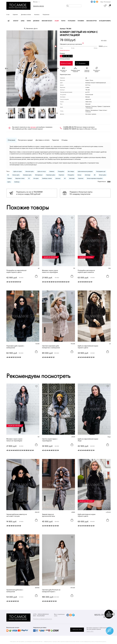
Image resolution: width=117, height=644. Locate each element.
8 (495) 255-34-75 (70, 127)
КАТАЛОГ (16, 21)
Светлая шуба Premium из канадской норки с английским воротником (51, 591)
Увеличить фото (32, 29)
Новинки (52, 172)
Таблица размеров (65, 59)
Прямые (10, 178)
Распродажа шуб (101, 172)
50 (29, 178)
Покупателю (46, 15)
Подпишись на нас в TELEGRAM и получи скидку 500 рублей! (29, 193)
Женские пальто (47, 21)
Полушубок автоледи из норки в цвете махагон (86, 271)
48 (95, 175)
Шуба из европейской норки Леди (88, 440)
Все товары (71, 172)
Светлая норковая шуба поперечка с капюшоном (51, 347)
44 (65, 178)
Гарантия (15, 15)
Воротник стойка (20, 178)
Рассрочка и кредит (25, 140)
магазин (33, 127)
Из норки (36, 178)
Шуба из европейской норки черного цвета (88, 347)
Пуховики (81, 21)
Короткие (61, 175)
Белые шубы (16, 175)
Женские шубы (30, 172)
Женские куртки (91, 21)
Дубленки (36, 21)
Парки (29, 21)
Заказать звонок (39, 6)
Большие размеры (105, 21)
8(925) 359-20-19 (103, 615)
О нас (8, 15)
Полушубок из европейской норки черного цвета (16, 271)
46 (8, 175)
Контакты (37, 15)
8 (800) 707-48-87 (70, 129)
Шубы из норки (18, 172)
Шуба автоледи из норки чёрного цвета (87, 515)
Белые (79, 175)
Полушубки (72, 21)
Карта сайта (90, 631)
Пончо (63, 21)
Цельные (58, 178)
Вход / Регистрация (106, 2)
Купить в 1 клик (66, 63)
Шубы (23, 21)
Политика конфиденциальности (43, 619)
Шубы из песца (42, 172)
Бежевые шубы (27, 175)
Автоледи (88, 175)
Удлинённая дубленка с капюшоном (15, 591)
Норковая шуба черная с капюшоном (15, 347)
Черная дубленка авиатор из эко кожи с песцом (17, 515)
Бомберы (17, 182)
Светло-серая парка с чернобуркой (50, 440)
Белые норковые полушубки (95, 178)
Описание (12, 140)
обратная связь (77, 630)
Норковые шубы (51, 175)
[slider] (56, 46)
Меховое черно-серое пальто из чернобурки (50, 271)
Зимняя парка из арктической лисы (48, 515)
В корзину (82, 63)
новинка (45, 330)
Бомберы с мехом (47, 178)
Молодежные (39, 175)
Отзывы (65, 140)
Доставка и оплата (26, 15)
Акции (57, 21)
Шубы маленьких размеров (85, 172)
